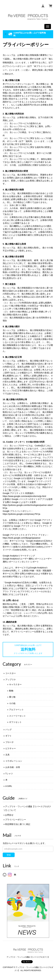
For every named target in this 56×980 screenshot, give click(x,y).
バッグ (9, 730)
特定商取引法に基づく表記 (18, 824)
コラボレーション (14, 761)
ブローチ (10, 742)
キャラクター (15, 684)
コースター (11, 673)
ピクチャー (11, 748)
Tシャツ (9, 774)
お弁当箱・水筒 (13, 767)
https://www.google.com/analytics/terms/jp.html (24, 496)
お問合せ (9, 815)
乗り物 (12, 697)
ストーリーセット (17, 716)
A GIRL (9, 786)
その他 (12, 703)
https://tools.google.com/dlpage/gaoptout (22, 538)
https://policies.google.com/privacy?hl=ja (21, 514)
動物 (11, 691)
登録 (9, 855)
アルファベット (16, 710)
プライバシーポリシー (16, 820)
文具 (7, 755)
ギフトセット (15, 722)
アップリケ (11, 680)
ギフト (9, 736)
